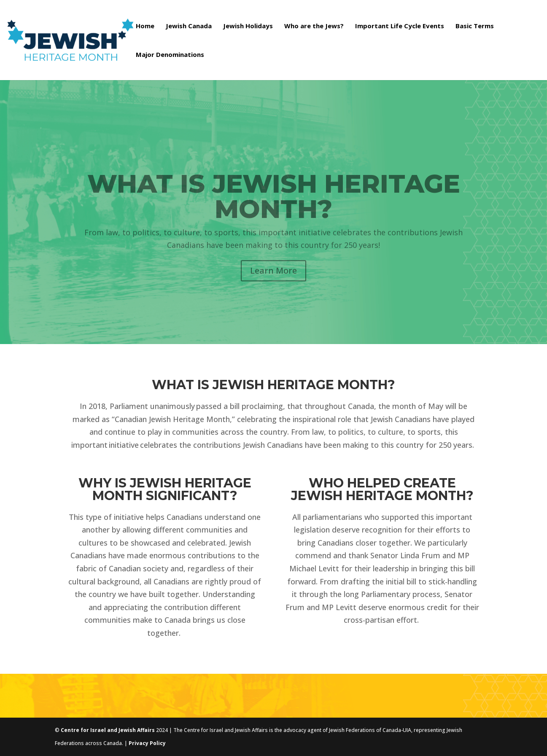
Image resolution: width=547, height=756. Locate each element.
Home (145, 26)
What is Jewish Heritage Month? (274, 206)
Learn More (273, 280)
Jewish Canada (189, 26)
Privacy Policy (147, 743)
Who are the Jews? (314, 26)
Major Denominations (170, 55)
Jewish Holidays (248, 26)
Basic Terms (475, 26)
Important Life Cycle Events (400, 26)
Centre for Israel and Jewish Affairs (108, 730)
